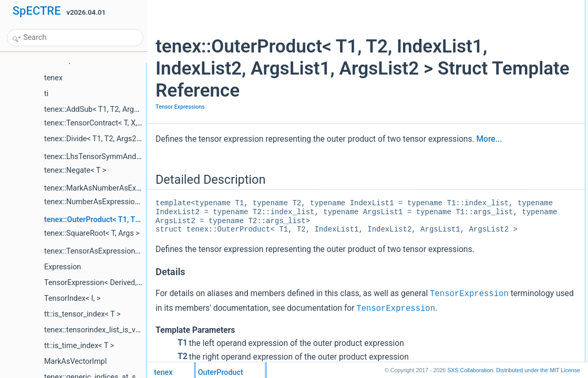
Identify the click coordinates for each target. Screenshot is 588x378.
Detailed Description (484, 6)
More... (217, 175)
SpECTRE (37, 11)
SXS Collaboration (470, 370)
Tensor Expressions (180, 129)
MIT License (538, 370)
